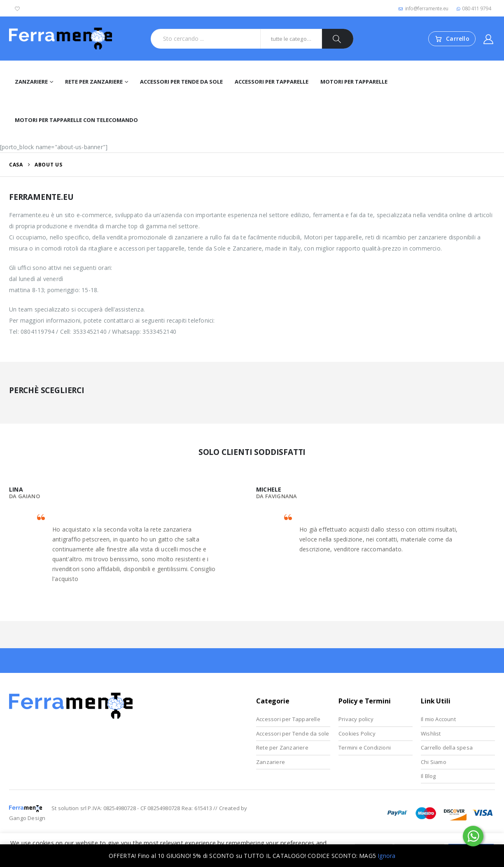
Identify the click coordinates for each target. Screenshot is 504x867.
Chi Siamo (434, 762)
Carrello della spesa (447, 747)
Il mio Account (438, 719)
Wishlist (431, 733)
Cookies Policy (357, 733)
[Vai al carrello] (452, 39)
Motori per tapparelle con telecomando (76, 120)
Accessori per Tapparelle (272, 82)
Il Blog (428, 776)
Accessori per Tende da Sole (181, 82)
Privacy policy (356, 719)
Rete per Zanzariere (94, 82)
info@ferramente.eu (423, 8)
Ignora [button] (386, 856)
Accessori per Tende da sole (293, 733)
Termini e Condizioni (365, 747)
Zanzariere (31, 82)
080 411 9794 (474, 8)
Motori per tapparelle (354, 82)
